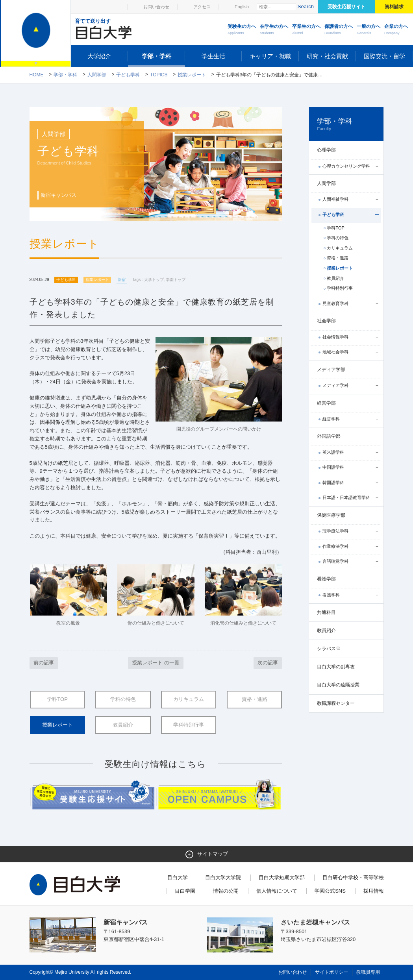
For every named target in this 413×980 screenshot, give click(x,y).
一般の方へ (369, 30)
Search (306, 6)
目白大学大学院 (223, 877)
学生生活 (213, 56)
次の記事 (268, 663)
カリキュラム (189, 699)
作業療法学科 (335, 546)
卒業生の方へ (306, 30)
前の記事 (44, 663)
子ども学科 (128, 75)
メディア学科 (335, 385)
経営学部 (326, 403)
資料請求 (394, 7)
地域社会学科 (335, 352)
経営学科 (331, 419)
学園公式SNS (330, 891)
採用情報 (374, 891)
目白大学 (178, 877)
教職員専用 (368, 972)
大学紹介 (99, 56)
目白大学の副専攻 (336, 667)
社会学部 (326, 321)
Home (37, 75)
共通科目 (326, 612)
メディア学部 (331, 370)
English (242, 7)
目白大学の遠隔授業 (338, 685)
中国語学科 (333, 467)
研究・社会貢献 (327, 56)
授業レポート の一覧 (156, 663)
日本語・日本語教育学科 (346, 497)
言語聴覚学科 (335, 561)
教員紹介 (123, 725)
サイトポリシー (332, 972)
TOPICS (159, 75)
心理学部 (326, 150)
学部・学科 (156, 56)
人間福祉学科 (335, 199)
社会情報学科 (335, 337)
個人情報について (277, 891)
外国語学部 (329, 436)
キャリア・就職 (270, 56)
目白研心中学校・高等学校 (353, 877)
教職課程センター (336, 703)
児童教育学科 (335, 303)
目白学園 (185, 891)
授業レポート (192, 75)
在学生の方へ (274, 30)
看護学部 (326, 579)
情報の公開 (226, 891)
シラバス (326, 649)
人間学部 (97, 75)
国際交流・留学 (384, 56)
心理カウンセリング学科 (346, 166)
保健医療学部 (331, 515)
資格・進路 (255, 699)
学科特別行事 (189, 725)
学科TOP (57, 699)
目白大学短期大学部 (282, 877)
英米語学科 (333, 452)
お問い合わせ (156, 7)
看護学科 (331, 595)
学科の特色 (123, 699)
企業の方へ (396, 30)
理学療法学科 (335, 531)
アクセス (202, 7)
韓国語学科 (333, 483)
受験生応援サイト (346, 7)
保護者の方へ (339, 30)
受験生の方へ (242, 30)
